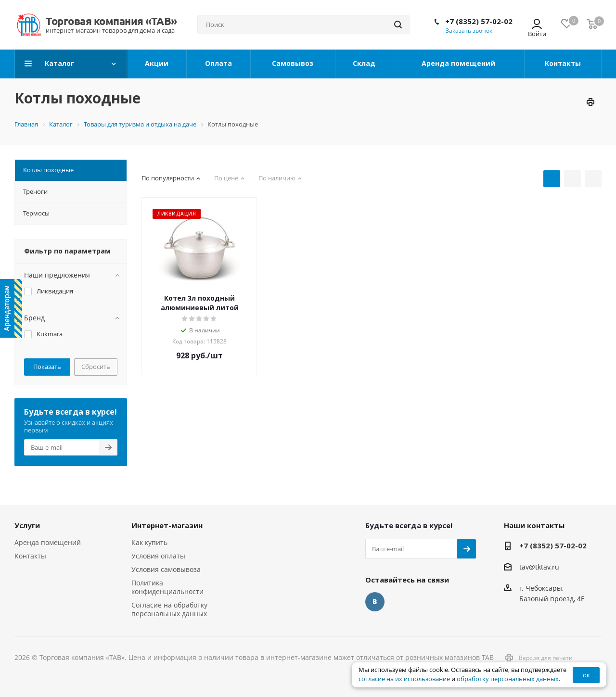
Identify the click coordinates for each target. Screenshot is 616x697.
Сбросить (96, 367)
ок (586, 675)
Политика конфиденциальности (167, 587)
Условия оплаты (158, 556)
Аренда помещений (48, 542)
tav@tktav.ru (539, 567)
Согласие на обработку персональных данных (169, 609)
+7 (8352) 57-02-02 (479, 21)
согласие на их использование (404, 679)
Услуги (27, 525)
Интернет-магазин (167, 525)
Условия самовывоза (166, 569)
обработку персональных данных (508, 679)
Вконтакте (375, 602)
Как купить (149, 542)
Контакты (30, 556)
